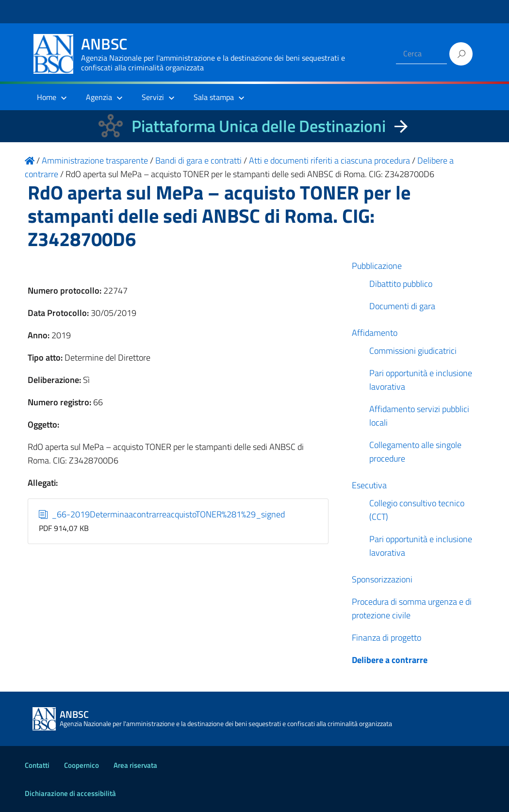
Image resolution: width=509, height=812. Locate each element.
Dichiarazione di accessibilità (70, 793)
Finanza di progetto (386, 638)
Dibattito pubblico (401, 284)
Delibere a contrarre (390, 660)
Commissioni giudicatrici (413, 351)
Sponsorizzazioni (382, 579)
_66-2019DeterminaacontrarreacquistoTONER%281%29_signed (162, 514)
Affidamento (375, 333)
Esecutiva (369, 485)
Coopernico (82, 765)
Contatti (37, 765)
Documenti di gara (402, 306)
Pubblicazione (377, 266)
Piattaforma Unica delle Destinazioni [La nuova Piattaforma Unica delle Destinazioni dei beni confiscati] (259, 126)
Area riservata (135, 765)
